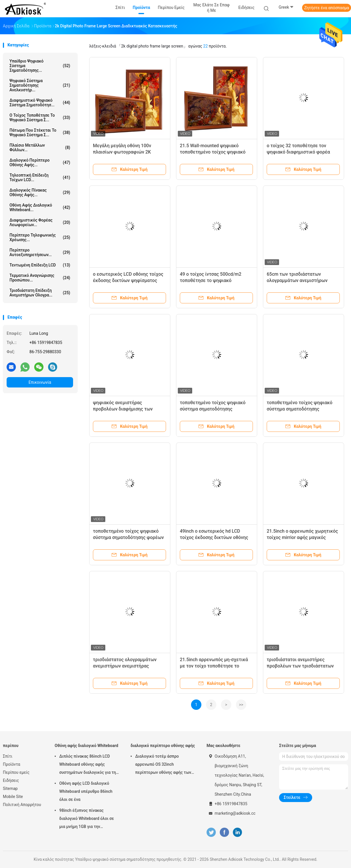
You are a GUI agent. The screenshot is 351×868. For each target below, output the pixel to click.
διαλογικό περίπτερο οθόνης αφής (163, 746)
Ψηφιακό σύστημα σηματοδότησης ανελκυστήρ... (40, 85)
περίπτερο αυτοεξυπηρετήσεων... (40, 252)
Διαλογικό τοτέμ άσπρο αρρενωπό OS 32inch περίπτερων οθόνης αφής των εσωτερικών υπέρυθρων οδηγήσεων (163, 765)
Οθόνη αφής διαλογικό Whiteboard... (40, 207)
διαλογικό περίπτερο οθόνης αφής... (40, 162)
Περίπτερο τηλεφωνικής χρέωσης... (40, 237)
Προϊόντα (12, 764)
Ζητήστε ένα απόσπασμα (327, 8)
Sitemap (10, 788)
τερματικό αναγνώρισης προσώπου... (40, 278)
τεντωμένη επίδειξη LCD (40, 265)
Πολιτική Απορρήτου (22, 805)
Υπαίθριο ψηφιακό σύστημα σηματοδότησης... (40, 66)
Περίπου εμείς (16, 772)
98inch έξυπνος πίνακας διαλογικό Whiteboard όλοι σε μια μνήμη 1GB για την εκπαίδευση (87, 819)
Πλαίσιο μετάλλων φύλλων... (40, 147)
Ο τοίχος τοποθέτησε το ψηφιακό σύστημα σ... (40, 118)
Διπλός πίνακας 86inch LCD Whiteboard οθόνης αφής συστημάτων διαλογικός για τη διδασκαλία (88, 765)
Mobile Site (13, 797)
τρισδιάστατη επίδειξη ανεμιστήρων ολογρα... (40, 293)
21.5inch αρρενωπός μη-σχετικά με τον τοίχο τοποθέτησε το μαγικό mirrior (214, 666)
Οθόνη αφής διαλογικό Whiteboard (86, 746)
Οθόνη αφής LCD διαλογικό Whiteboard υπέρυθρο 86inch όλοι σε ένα (86, 791)
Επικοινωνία (40, 382)
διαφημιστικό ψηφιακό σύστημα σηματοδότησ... (40, 103)
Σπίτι (8, 756)
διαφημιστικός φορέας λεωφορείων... (40, 222)
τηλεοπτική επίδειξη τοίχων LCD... (40, 177)
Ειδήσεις (11, 780)
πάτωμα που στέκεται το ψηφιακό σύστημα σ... (40, 133)
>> (241, 705)
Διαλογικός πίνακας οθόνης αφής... (40, 192)
